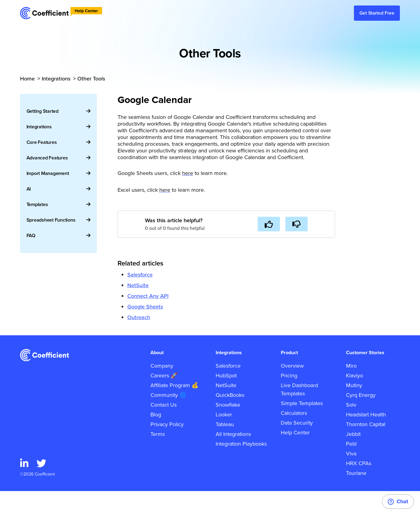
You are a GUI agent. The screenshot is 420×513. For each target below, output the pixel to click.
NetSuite (138, 285)
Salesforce (140, 275)
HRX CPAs (359, 485)
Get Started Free (377, 13)
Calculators (294, 435)
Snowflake (228, 427)
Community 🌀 (168, 417)
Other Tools (91, 79)
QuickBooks (230, 417)
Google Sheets (145, 307)
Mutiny (354, 407)
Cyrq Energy (361, 417)
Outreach (139, 317)
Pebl (351, 466)
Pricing (289, 397)
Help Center (295, 454)
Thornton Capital (366, 446)
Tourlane (356, 495)
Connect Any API (148, 296)
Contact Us (164, 427)
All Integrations (233, 456)
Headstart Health (366, 436)
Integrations (56, 79)
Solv (351, 427)
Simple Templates (302, 425)
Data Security (297, 445)
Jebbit (353, 456)
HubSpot (226, 397)
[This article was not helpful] (296, 224)
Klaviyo (355, 397)
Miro (351, 388)
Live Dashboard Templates (299, 411)
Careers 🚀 (164, 397)
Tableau (225, 446)
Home (27, 79)
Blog (156, 436)
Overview (292, 388)
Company (162, 388)
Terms (158, 456)
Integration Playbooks (241, 466)
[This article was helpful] (269, 224)
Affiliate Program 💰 (174, 407)
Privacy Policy (167, 446)
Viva (351, 476)
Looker (224, 436)
